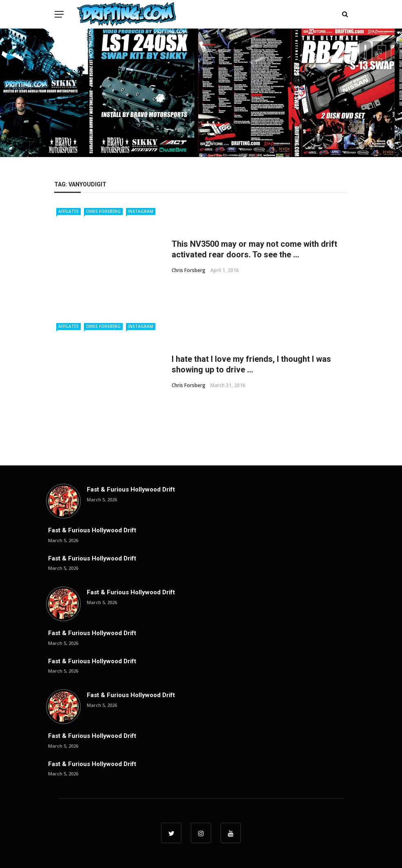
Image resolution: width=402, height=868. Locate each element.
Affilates (68, 211)
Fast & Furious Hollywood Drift (131, 489)
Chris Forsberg (103, 211)
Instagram (141, 211)
